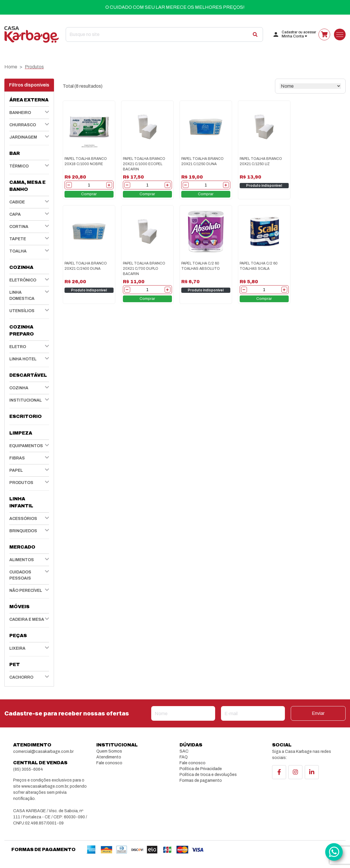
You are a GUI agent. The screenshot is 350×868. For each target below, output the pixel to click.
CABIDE (17, 202)
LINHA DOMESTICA (22, 295)
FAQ (184, 757)
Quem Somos (109, 751)
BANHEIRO (20, 113)
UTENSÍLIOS (22, 311)
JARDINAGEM (23, 137)
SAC (184, 751)
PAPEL (16, 470)
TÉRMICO (19, 166)
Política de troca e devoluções (208, 775)
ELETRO (18, 347)
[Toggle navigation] (340, 34)
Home (11, 67)
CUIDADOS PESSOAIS (20, 575)
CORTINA (19, 227)
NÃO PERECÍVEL (26, 591)
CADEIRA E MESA (27, 619)
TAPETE (18, 239)
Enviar (318, 713)
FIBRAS (17, 458)
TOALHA (18, 251)
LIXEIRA (17, 648)
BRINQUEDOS (23, 531)
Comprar (89, 194)
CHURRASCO (23, 125)
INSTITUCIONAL (26, 400)
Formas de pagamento (201, 780)
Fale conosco (109, 763)
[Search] (164, 34)
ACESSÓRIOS (23, 519)
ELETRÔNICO (23, 280)
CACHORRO (21, 677)
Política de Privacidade (201, 769)
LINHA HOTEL (23, 359)
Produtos (34, 67)
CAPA (15, 214)
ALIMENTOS (22, 560)
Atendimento (109, 757)
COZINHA (19, 388)
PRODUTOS (21, 483)
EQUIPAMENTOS (26, 446)
